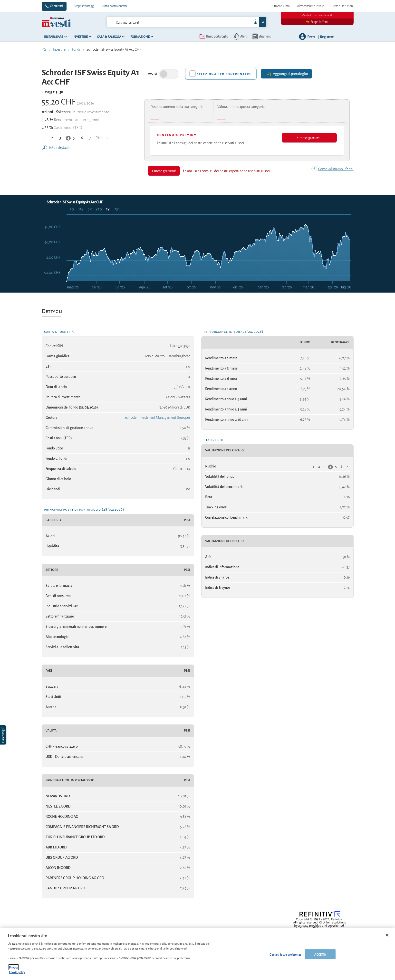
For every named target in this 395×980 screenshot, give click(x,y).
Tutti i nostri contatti (114, 6)
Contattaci (56, 6)
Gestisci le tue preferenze (285, 958)
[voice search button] (253, 22)
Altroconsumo (281, 6)
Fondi (76, 49)
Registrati (327, 37)
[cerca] (172, 22)
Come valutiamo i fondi (332, 169)
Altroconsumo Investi (311, 6)
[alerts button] (240, 37)
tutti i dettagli (56, 147)
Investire (60, 49)
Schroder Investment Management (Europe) (157, 418)
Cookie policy (17, 975)
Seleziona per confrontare (224, 74)
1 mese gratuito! (309, 138)
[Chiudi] (387, 938)
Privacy (14, 971)
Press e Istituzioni (343, 6)
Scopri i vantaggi (84, 6)
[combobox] (187, 22)
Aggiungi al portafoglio (286, 73)
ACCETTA (320, 958)
